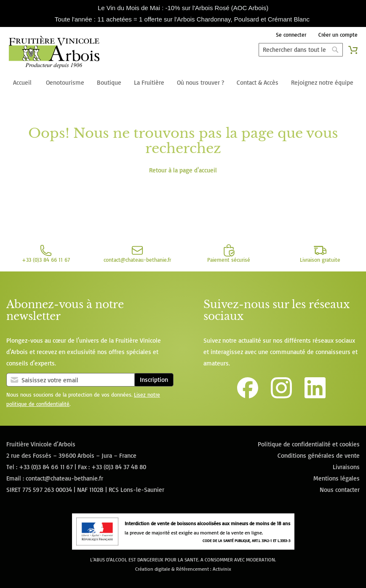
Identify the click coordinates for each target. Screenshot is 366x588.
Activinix (222, 569)
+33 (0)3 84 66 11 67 (46, 467)
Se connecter (291, 35)
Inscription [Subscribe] (154, 380)
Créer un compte (338, 35)
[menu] (183, 83)
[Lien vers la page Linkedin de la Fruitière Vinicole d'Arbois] (315, 396)
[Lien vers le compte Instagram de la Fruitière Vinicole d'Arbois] (281, 396)
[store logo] (54, 54)
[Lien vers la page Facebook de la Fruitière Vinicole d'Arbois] (248, 396)
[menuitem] (22, 83)
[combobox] (301, 50)
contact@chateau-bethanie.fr (64, 478)
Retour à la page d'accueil (183, 170)
